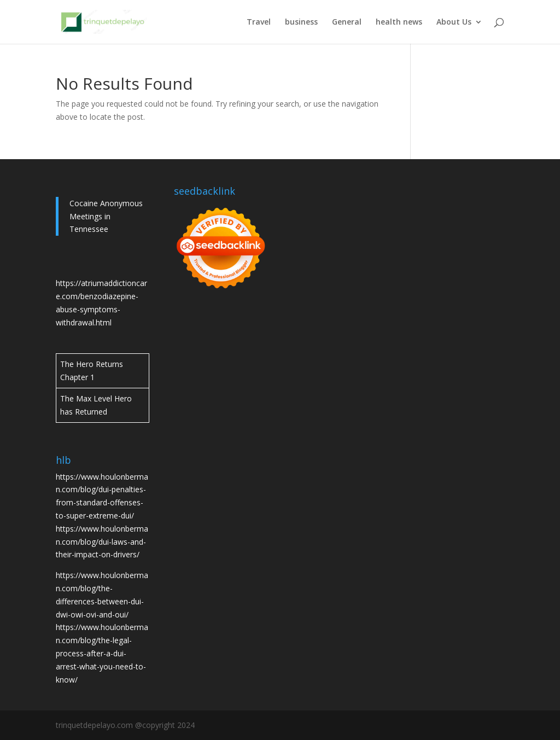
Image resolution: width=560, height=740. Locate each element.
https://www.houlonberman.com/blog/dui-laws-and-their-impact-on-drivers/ (102, 542)
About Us (454, 22)
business (301, 22)
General (347, 22)
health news (399, 22)
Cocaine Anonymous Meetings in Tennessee (106, 216)
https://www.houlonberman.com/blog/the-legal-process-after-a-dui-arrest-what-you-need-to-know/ (102, 653)
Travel (259, 22)
